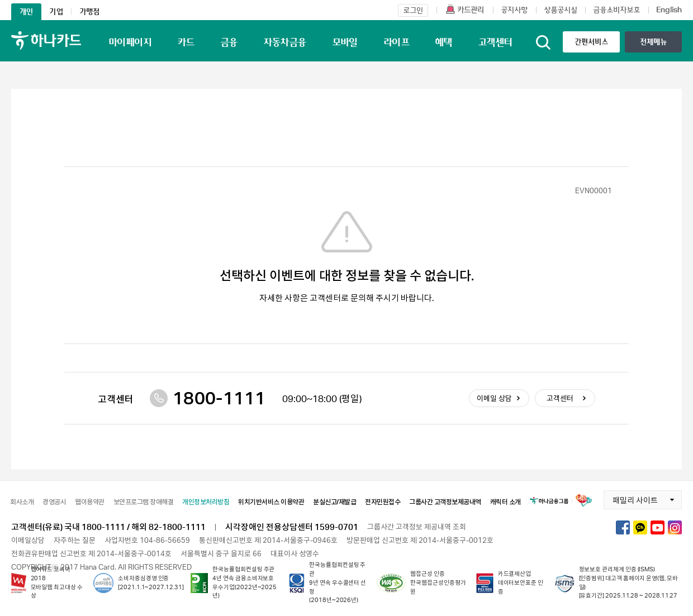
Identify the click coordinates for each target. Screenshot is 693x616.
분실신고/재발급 (334, 502)
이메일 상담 (494, 398)
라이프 (396, 42)
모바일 (345, 42)
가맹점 (90, 11)
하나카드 (46, 40)
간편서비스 (592, 42)
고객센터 (495, 42)
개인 (26, 11)
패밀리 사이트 (631, 498)
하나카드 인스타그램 (675, 527)
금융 (229, 42)
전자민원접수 (383, 502)
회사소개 (22, 502)
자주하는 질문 (75, 540)
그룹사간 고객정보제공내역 (445, 502)
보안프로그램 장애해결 (144, 502)
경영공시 (54, 502)
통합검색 (543, 42)
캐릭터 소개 (505, 502)
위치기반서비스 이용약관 (271, 502)
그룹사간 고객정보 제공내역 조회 (417, 527)
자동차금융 (285, 42)
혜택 (443, 42)
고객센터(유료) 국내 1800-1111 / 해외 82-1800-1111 (108, 527)
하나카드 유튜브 (658, 527)
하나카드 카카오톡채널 (640, 527)
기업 (56, 11)
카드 (186, 42)
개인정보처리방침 (206, 502)
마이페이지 (130, 42)
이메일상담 (28, 540)
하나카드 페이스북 (623, 527)
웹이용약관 (90, 502)
